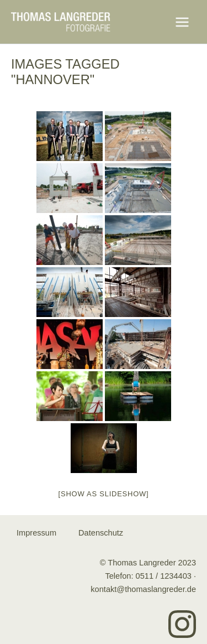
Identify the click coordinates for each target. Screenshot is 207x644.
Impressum (36, 533)
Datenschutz (101, 533)
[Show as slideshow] (104, 494)
